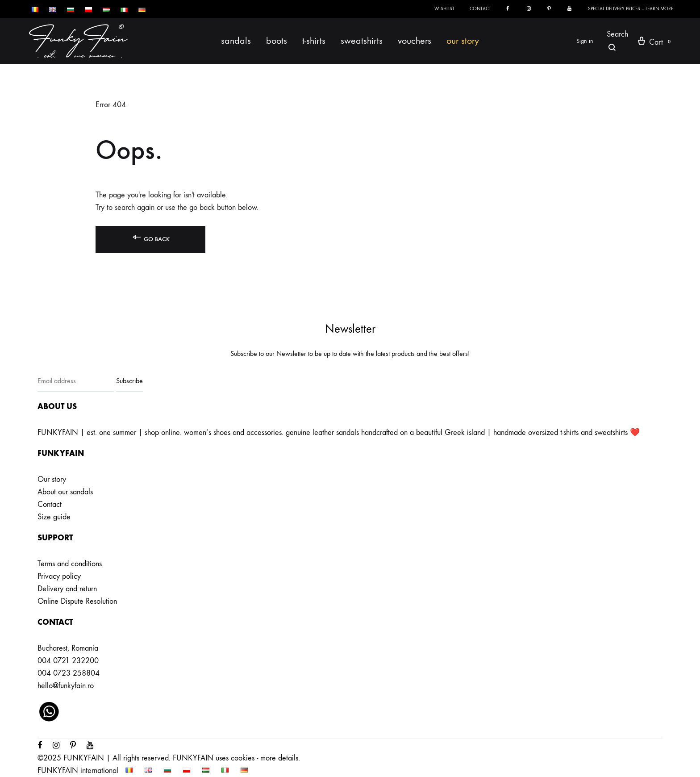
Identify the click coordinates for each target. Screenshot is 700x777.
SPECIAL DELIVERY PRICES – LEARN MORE (631, 9)
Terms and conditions (70, 564)
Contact (480, 9)
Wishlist (444, 9)
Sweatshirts (362, 41)
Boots (277, 41)
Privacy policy (59, 576)
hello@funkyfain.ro (66, 686)
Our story (463, 41)
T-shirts (314, 41)
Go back (150, 237)
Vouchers (415, 41)
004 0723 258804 (69, 673)
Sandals (236, 41)
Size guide (54, 517)
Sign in (585, 41)
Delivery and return (67, 589)
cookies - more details (265, 758)
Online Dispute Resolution (77, 601)
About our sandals (65, 492)
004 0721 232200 (68, 661)
